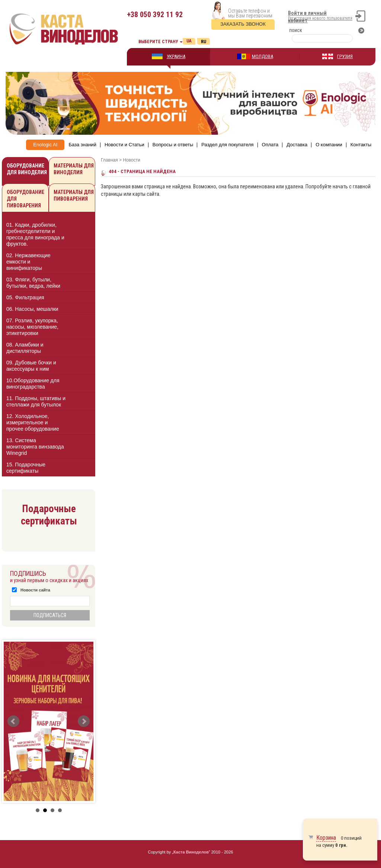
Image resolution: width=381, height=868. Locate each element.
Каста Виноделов (191, 852)
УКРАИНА (176, 56)
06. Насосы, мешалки (32, 309)
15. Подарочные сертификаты (26, 468)
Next (84, 721)
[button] (83, 234)
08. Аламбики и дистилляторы (25, 348)
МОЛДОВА (262, 56)
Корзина (326, 838)
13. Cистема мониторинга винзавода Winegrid (35, 447)
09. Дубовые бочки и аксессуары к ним (31, 366)
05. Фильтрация (25, 297)
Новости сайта (35, 590)
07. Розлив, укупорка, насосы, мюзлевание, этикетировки (32, 327)
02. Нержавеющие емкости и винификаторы (28, 262)
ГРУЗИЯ (345, 56)
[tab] (49, 236)
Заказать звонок (243, 24)
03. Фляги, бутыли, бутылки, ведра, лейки (33, 283)
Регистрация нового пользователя (320, 18)
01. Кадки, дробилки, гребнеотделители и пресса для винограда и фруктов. (35, 234)
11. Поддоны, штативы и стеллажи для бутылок (36, 401)
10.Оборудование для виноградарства (33, 384)
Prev (13, 721)
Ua (189, 41)
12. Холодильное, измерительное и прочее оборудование (33, 422)
